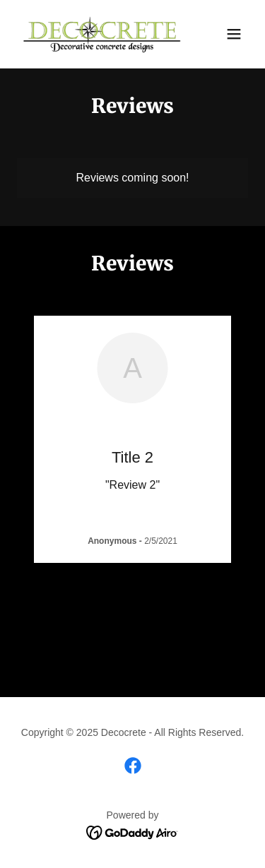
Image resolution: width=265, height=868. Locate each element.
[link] (98, 34)
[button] (234, 34)
